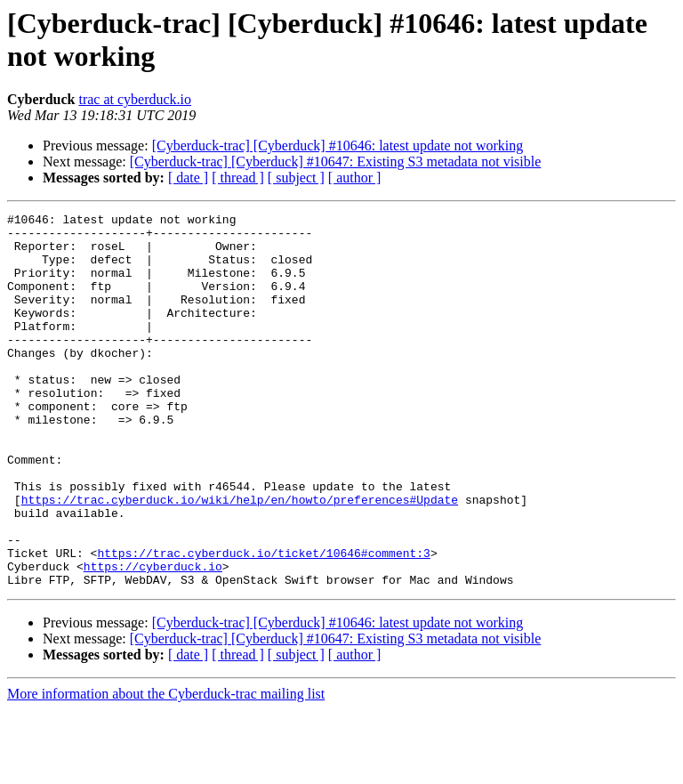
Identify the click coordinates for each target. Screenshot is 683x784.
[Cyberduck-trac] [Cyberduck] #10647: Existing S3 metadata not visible (336, 162)
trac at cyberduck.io (135, 99)
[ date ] (188, 178)
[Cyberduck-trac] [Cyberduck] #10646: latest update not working (338, 145)
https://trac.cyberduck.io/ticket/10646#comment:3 (263, 622)
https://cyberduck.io (153, 638)
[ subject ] (296, 178)
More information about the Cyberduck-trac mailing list (166, 768)
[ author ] (355, 178)
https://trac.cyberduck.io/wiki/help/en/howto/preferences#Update (240, 558)
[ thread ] (238, 178)
